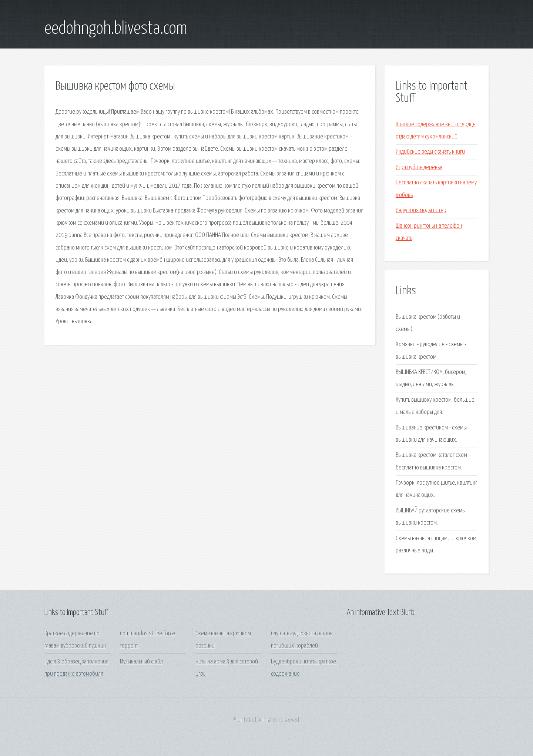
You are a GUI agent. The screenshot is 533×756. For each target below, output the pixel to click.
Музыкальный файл (141, 662)
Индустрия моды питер (421, 210)
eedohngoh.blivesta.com (116, 29)
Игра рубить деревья (419, 168)
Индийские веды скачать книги (430, 152)
